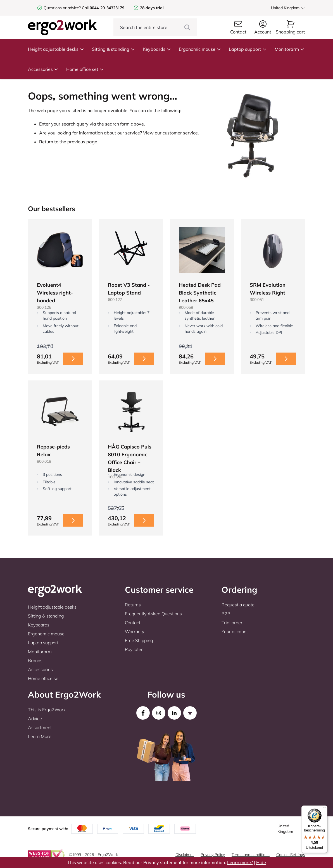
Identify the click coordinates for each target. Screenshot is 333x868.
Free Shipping (139, 640)
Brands (35, 660)
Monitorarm (290, 49)
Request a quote (238, 605)
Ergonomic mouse (200, 49)
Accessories (43, 69)
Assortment (40, 727)
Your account (235, 631)
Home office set (85, 69)
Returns (133, 605)
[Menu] (324, 809)
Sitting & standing (113, 49)
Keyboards (157, 49)
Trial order (232, 623)
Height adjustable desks (56, 49)
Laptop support (248, 49)
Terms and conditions (251, 855)
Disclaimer (185, 855)
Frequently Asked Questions (153, 614)
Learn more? (240, 862)
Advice (35, 718)
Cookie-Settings (291, 855)
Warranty (135, 631)
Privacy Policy (213, 855)
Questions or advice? (62, 8)
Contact (133, 623)
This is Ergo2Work (47, 710)
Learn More (40, 736)
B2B (226, 614)
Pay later (134, 649)
